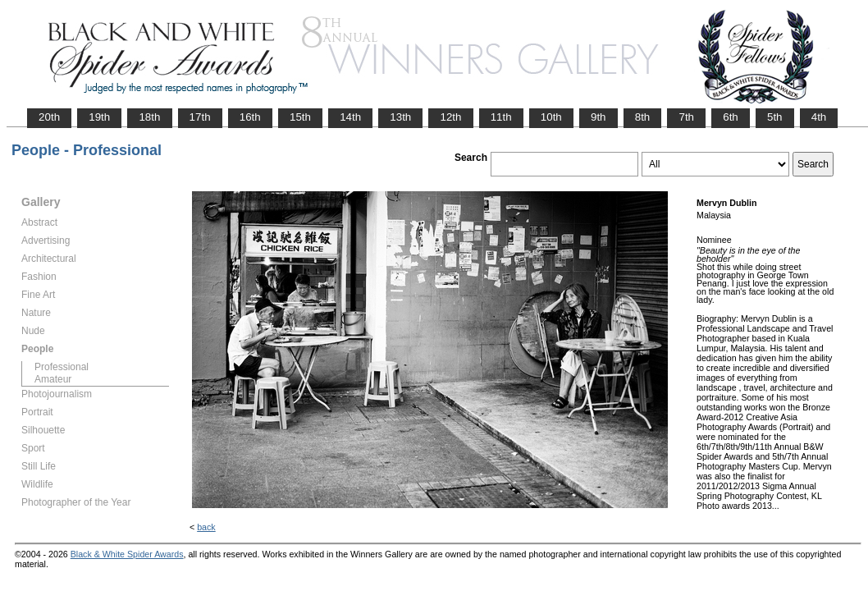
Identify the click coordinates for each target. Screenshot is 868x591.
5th (775, 117)
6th (731, 117)
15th (300, 117)
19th (99, 117)
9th (598, 117)
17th (200, 117)
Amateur (53, 379)
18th (149, 117)
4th (819, 117)
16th (250, 117)
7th (686, 117)
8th (643, 117)
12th (450, 117)
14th (350, 117)
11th (501, 117)
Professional (62, 367)
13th (400, 117)
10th (551, 117)
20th (49, 117)
